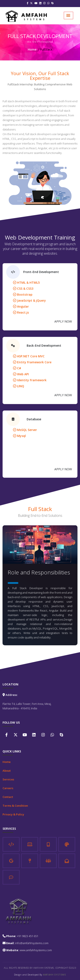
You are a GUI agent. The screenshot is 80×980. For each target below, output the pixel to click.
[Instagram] (44, 4)
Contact (8, 797)
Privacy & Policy (13, 814)
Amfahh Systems (54, 975)
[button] (68, 15)
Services (8, 779)
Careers (8, 788)
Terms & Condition (15, 806)
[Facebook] (27, 4)
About (7, 771)
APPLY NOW (63, 321)
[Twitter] (31, 4)
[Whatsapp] (48, 4)
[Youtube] (36, 4)
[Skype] (52, 4)
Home (32, 49)
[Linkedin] (40, 4)
